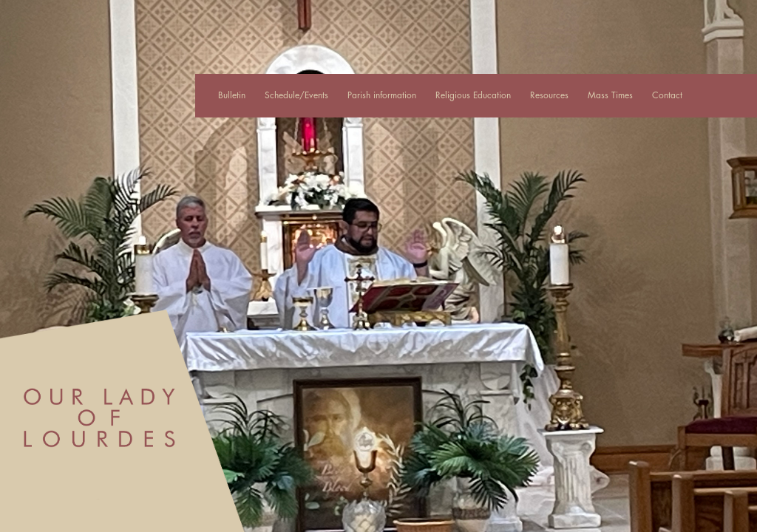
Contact (667, 95)
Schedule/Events (296, 95)
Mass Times (610, 95)
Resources (549, 95)
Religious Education (473, 95)
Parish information (382, 95)
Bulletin (232, 95)
